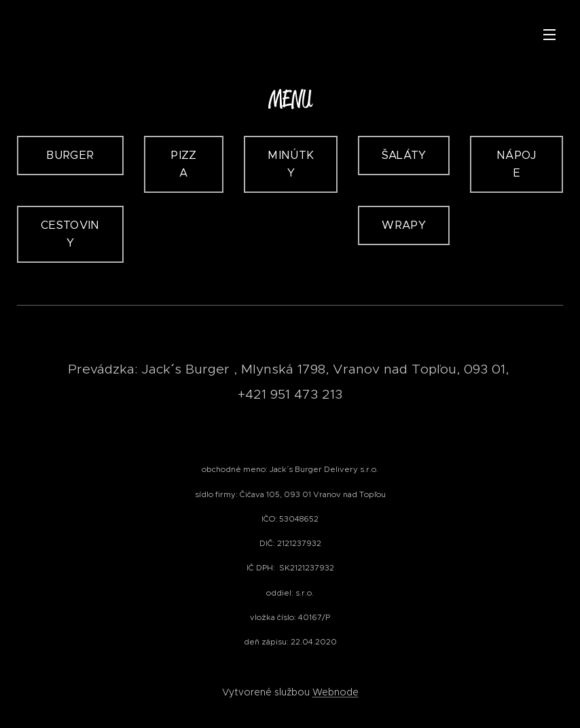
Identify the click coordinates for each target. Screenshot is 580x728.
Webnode (336, 692)
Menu (549, 35)
